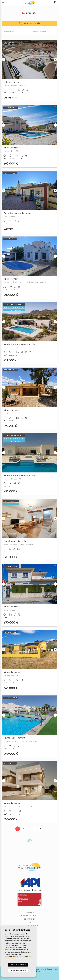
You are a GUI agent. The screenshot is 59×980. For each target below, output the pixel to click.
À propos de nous (30, 916)
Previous (4, 59)
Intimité (43, 969)
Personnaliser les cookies (18, 971)
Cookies (50, 969)
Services (29, 923)
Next (55, 59)
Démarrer (30, 913)
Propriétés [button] (30, 919)
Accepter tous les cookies (18, 965)
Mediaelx (37, 971)
